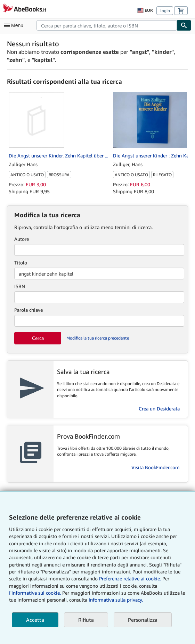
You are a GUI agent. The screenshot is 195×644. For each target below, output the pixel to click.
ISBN (20, 286)
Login (165, 11)
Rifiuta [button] (86, 620)
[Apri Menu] (15, 25)
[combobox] (107, 25)
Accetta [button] (35, 620)
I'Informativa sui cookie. (35, 593)
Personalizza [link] (143, 620)
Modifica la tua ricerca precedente (98, 338)
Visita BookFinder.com (156, 467)
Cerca (38, 338)
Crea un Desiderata (159, 409)
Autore (22, 239)
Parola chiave (29, 310)
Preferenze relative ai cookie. (130, 578)
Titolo (21, 263)
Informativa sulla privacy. (116, 600)
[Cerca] (184, 25)
